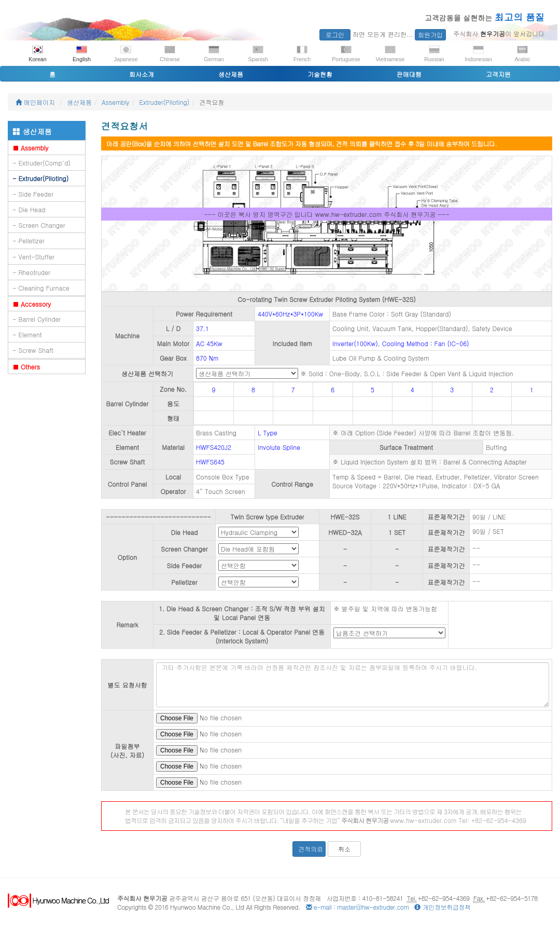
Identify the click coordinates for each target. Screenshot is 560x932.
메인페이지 (35, 102)
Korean (37, 54)
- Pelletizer (29, 241)
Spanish (258, 54)
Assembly (116, 102)
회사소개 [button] (142, 74)
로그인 (335, 35)
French (302, 54)
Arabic (522, 54)
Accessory (32, 304)
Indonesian (478, 54)
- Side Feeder (33, 194)
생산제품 (79, 102)
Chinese (170, 54)
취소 (344, 849)
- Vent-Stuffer (33, 257)
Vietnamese (390, 54)
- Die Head (29, 209)
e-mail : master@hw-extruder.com (358, 907)
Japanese (125, 54)
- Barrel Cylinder (37, 319)
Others (26, 367)
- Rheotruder (31, 272)
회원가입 (430, 35)
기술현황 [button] (320, 74)
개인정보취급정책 (442, 907)
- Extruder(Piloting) (40, 178)
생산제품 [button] (231, 74)
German (214, 54)
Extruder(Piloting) (165, 102)
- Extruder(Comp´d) (41, 163)
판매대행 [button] (409, 74)
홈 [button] (52, 74)
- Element (27, 334)
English (82, 54)
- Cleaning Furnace (41, 288)
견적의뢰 (311, 849)
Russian (434, 54)
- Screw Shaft (33, 350)
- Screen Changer (39, 225)
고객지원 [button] (498, 74)
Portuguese (346, 54)
